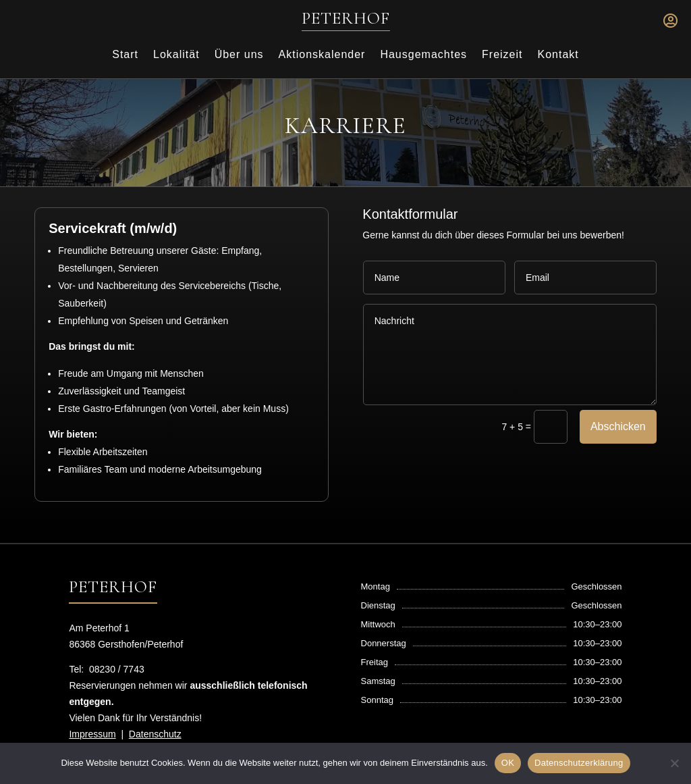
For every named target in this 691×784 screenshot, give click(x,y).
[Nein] (674, 763)
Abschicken (618, 426)
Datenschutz (155, 734)
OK (508, 763)
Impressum (92, 734)
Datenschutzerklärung (579, 763)
